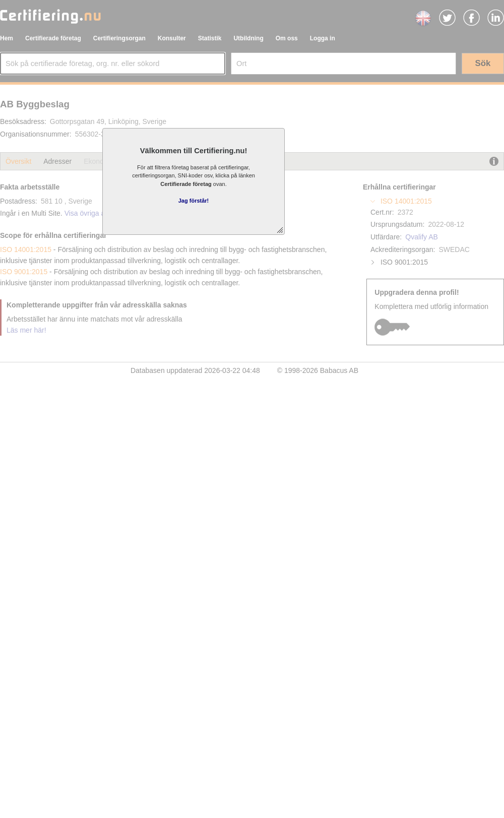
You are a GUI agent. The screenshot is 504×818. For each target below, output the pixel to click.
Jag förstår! (194, 201)
